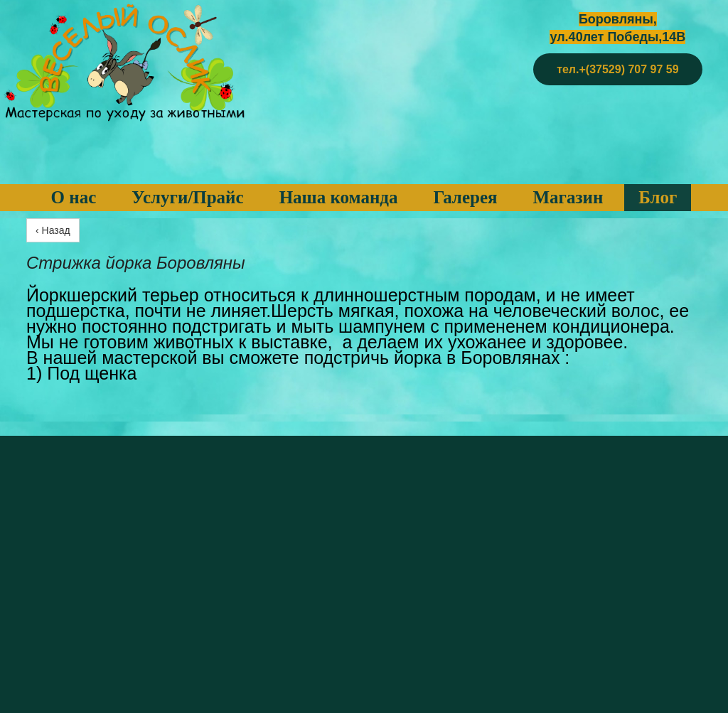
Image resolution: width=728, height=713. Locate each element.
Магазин (568, 197)
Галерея (465, 197)
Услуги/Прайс (187, 197)
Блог (658, 197)
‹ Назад (53, 230)
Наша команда (339, 197)
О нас (74, 197)
